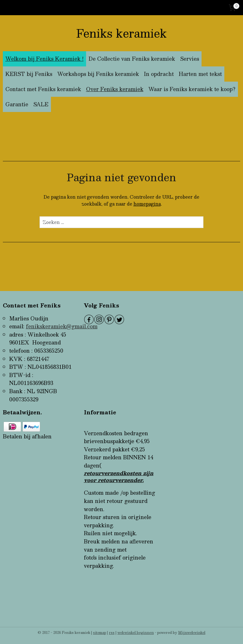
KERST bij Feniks (29, 74)
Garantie (17, 104)
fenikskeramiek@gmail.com (62, 326)
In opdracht (159, 74)
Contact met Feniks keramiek (43, 89)
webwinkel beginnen (136, 632)
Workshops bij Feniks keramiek (98, 74)
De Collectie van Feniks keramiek (132, 59)
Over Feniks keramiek (115, 89)
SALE (41, 104)
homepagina (147, 204)
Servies (190, 59)
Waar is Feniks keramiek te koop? (192, 89)
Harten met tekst (200, 74)
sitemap (100, 632)
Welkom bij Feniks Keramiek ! (44, 59)
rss (112, 632)
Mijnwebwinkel (192, 632)
